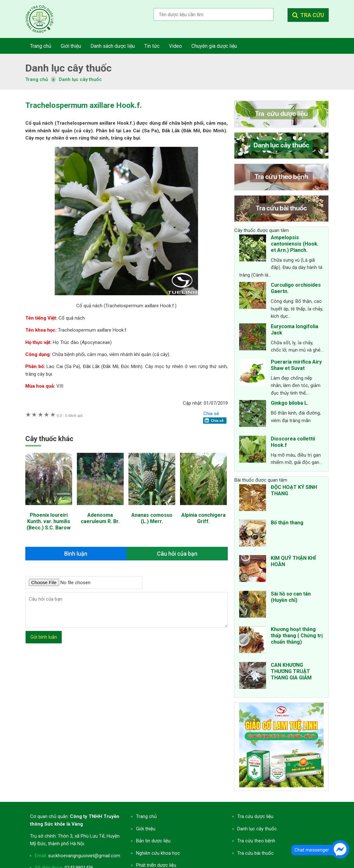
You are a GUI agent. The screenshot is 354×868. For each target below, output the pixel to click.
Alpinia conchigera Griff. (203, 518)
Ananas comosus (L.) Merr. (152, 518)
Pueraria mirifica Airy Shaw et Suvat (296, 365)
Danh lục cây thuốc (80, 79)
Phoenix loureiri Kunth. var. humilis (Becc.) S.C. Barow (49, 521)
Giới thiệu (146, 829)
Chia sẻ (211, 414)
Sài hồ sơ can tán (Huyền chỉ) (291, 597)
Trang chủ (146, 816)
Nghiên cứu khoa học (158, 853)
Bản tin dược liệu (153, 841)
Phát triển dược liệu (156, 865)
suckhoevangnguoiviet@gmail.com (84, 856)
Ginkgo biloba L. (290, 403)
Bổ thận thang (287, 523)
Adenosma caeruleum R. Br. (100, 518)
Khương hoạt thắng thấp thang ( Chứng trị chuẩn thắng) (297, 636)
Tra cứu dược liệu (44, 19)
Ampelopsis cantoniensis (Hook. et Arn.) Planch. (295, 244)
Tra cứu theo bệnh (256, 841)
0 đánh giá (69, 415)
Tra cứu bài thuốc (255, 853)
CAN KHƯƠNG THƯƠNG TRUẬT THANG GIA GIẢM (291, 671)
